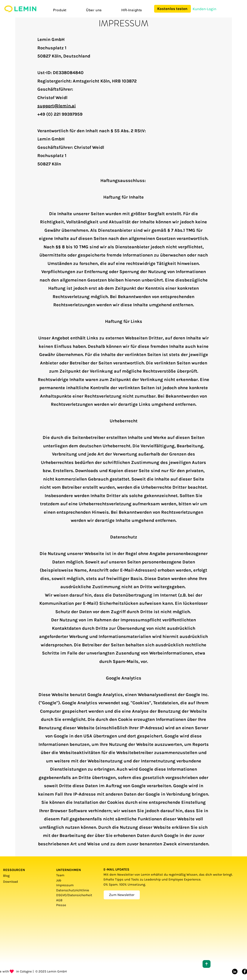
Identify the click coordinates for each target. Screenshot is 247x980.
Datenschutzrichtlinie (73, 890)
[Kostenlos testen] (172, 9)
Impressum (65, 885)
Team (60, 875)
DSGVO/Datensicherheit (74, 895)
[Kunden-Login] (204, 9)
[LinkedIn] (235, 971)
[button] (60, 10)
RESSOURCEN (14, 870)
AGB (61, 900)
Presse (61, 905)
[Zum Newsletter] (122, 895)
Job (59, 880)
